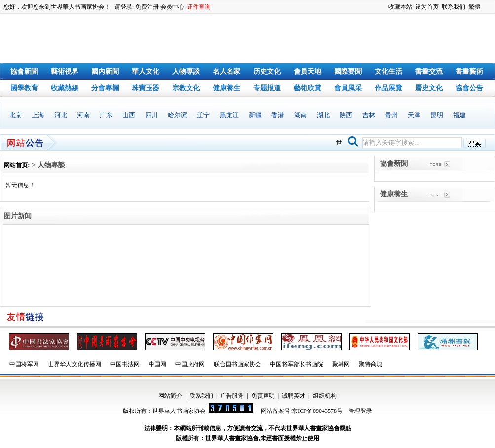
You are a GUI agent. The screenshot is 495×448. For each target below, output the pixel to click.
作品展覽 (388, 88)
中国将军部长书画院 (297, 364)
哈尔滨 (177, 115)
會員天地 (307, 71)
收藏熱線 (65, 88)
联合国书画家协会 (237, 364)
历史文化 (267, 71)
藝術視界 (65, 71)
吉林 (369, 115)
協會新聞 (24, 71)
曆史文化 (429, 88)
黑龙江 (229, 115)
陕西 (346, 115)
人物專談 (186, 71)
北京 (15, 115)
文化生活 (388, 71)
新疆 (255, 115)
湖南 (301, 115)
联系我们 (454, 7)
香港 (278, 115)
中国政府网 (190, 364)
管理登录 (360, 411)
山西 (129, 115)
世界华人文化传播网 (75, 364)
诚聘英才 (294, 396)
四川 (152, 115)
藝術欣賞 (307, 88)
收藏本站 (400, 7)
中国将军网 (24, 364)
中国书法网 (125, 364)
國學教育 (24, 88)
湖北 (323, 115)
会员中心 (172, 7)
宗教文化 (186, 88)
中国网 (157, 364)
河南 (83, 115)
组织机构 (325, 396)
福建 (459, 115)
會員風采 (348, 88)
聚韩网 (341, 364)
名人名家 (227, 71)
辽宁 (203, 115)
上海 (38, 115)
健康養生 (227, 88)
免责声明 (263, 396)
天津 (414, 115)
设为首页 (427, 7)
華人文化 (146, 71)
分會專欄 (105, 88)
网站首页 (16, 165)
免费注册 (147, 7)
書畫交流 (429, 71)
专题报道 (267, 88)
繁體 (474, 7)
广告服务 (232, 396)
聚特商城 (371, 364)
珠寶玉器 (146, 88)
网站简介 (170, 396)
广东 (106, 115)
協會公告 (469, 88)
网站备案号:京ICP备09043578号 (302, 411)
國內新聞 (105, 71)
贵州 (391, 115)
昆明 (437, 115)
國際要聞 (348, 71)
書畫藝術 (469, 71)
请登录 (123, 7)
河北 (61, 115)
